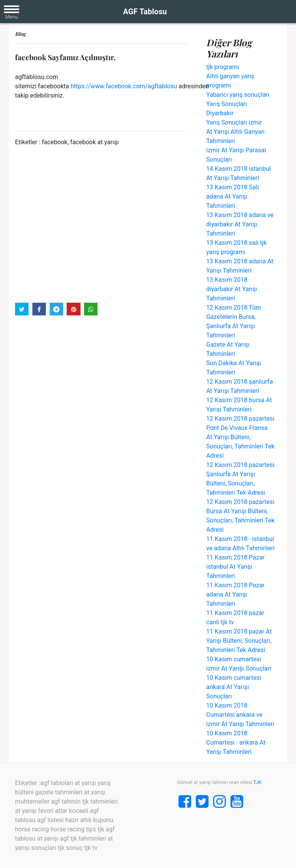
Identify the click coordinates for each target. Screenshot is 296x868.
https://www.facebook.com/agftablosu (124, 86)
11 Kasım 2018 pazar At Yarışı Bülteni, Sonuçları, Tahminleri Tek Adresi (239, 641)
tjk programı (223, 67)
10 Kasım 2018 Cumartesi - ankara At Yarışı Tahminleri (236, 742)
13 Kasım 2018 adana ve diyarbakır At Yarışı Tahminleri (240, 224)
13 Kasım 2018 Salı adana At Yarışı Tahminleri (233, 196)
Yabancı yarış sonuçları (238, 95)
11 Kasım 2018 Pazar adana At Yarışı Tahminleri (235, 594)
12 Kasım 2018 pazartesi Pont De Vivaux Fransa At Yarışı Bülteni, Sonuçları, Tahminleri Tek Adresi (240, 437)
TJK (257, 782)
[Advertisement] (102, 224)
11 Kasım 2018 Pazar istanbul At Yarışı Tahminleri (235, 567)
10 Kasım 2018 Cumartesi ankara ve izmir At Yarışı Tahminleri (240, 715)
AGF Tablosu (145, 12)
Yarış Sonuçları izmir (234, 122)
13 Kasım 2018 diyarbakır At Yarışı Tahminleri (232, 289)
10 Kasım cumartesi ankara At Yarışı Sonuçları (234, 687)
